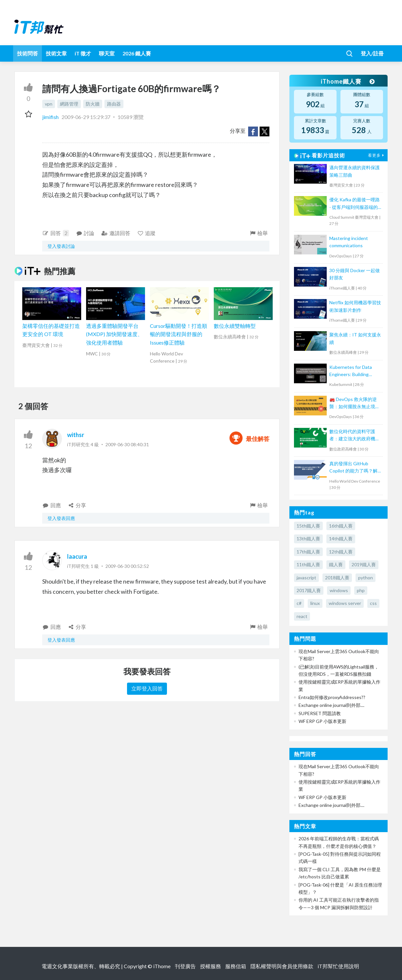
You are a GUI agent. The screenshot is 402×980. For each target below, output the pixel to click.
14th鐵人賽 (341, 539)
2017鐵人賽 (309, 590)
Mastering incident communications (349, 242)
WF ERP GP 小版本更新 (322, 721)
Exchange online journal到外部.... (331, 705)
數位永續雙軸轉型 (235, 326)
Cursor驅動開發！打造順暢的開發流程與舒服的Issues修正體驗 (179, 334)
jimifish (51, 117)
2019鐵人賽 (364, 564)
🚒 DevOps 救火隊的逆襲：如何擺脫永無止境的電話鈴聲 (355, 403)
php (361, 590)
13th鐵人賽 (308, 539)
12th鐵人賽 (341, 552)
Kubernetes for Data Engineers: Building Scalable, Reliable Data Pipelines (352, 371)
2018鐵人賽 (337, 578)
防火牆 (93, 104)
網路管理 (69, 104)
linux (315, 603)
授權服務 (210, 966)
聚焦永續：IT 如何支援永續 (355, 338)
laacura (77, 556)
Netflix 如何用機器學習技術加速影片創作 (355, 306)
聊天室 (107, 53)
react (302, 616)
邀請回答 (116, 233)
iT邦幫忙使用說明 (338, 966)
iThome (162, 966)
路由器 (114, 104)
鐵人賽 (336, 564)
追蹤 (146, 233)
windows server (345, 603)
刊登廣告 (185, 966)
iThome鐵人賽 (348, 81)
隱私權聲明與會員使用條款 (282, 966)
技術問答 (27, 53)
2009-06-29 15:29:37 (86, 117)
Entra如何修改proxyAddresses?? (332, 697)
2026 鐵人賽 (137, 53)
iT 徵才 (83, 53)
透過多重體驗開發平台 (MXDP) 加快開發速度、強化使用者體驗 (114, 334)
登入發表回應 (61, 518)
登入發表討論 (61, 246)
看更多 (377, 155)
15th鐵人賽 (308, 526)
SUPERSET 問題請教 (320, 713)
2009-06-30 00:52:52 (127, 566)
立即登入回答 (147, 688)
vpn (49, 104)
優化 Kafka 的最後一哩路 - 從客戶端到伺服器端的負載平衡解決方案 (355, 204)
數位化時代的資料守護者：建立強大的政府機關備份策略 (355, 436)
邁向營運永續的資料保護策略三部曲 (355, 171)
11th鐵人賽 (308, 564)
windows (339, 590)
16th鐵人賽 (341, 526)
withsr (76, 435)
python (365, 578)
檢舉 (258, 233)
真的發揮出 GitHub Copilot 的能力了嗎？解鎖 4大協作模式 (353, 468)
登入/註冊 (372, 53)
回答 (56, 233)
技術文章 (56, 53)
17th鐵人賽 (308, 552)
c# (299, 603)
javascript (306, 578)
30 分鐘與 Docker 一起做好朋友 (355, 274)
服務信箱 (236, 966)
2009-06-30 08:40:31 (127, 444)
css (373, 603)
